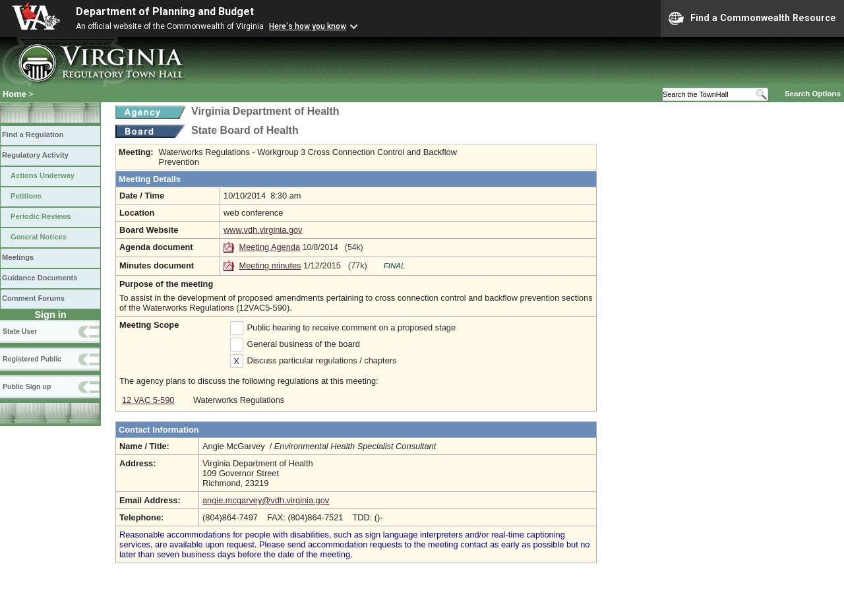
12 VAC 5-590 (148, 400)
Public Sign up (27, 386)
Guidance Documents (40, 278)
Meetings (18, 257)
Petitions (26, 196)
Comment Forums (33, 298)
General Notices (39, 237)
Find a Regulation (33, 135)
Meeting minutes (270, 265)
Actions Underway (43, 175)
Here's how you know (308, 26)
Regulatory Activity (35, 155)
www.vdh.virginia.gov (263, 230)
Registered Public (32, 359)
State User (20, 331)
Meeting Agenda (270, 247)
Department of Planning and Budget (165, 12)
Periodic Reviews (41, 216)
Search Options (813, 94)
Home (15, 94)
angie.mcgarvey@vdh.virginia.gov (266, 500)
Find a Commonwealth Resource (752, 18)
